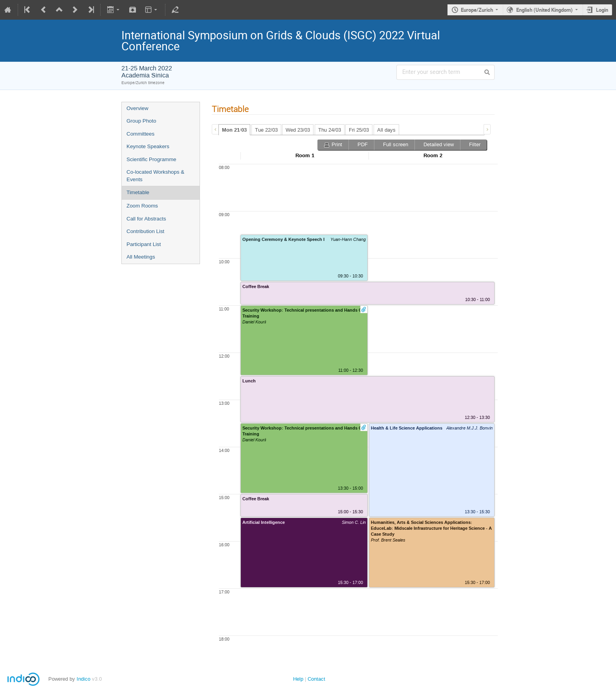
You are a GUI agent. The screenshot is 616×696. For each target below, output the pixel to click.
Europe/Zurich (477, 10)
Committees (140, 134)
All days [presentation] (386, 130)
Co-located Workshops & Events (155, 176)
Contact (316, 679)
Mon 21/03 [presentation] (234, 130)
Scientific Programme (151, 159)
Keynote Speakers (148, 146)
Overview (137, 108)
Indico (83, 679)
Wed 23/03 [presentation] (298, 130)
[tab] (234, 130)
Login (602, 10)
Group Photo (141, 121)
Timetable (138, 192)
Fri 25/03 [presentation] (359, 130)
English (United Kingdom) (544, 10)
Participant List (144, 244)
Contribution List (145, 231)
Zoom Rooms (142, 206)
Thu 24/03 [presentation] (330, 130)
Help (298, 679)
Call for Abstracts (146, 219)
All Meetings (141, 257)
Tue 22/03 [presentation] (266, 130)
